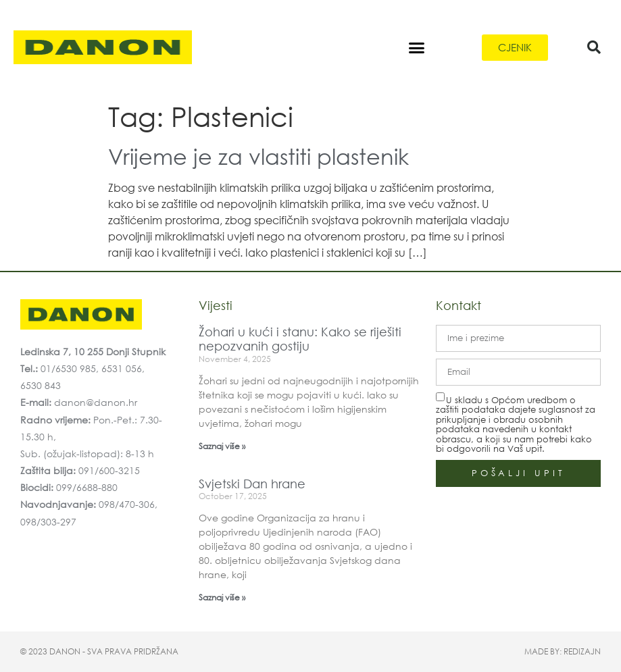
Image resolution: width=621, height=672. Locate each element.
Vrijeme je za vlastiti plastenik (258, 156)
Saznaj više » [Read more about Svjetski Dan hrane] (222, 597)
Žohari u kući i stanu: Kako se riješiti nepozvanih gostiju (300, 339)
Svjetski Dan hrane (252, 484)
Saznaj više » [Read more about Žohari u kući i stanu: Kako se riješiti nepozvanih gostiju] (222, 446)
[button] (417, 47)
